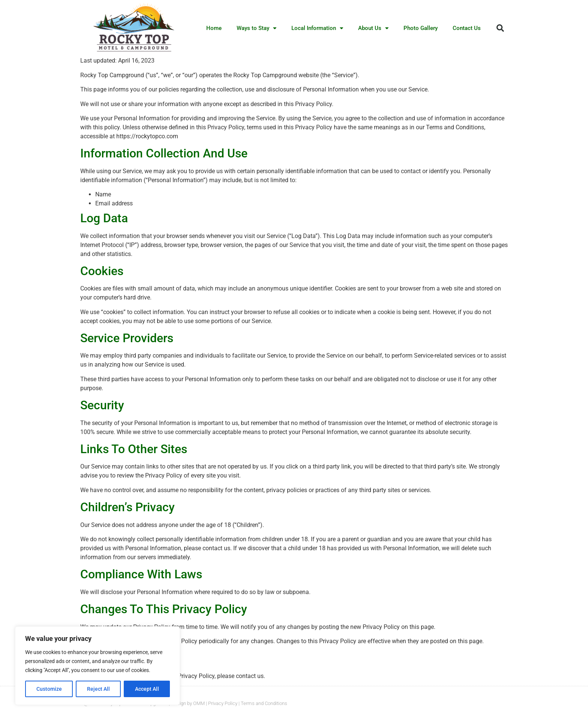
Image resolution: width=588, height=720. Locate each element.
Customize (49, 689)
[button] (500, 28)
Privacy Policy (223, 703)
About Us (373, 28)
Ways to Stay (256, 28)
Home (214, 28)
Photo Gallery (421, 28)
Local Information (317, 28)
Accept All (147, 689)
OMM (199, 703)
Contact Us (467, 28)
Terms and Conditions (264, 703)
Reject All (98, 689)
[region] (97, 666)
